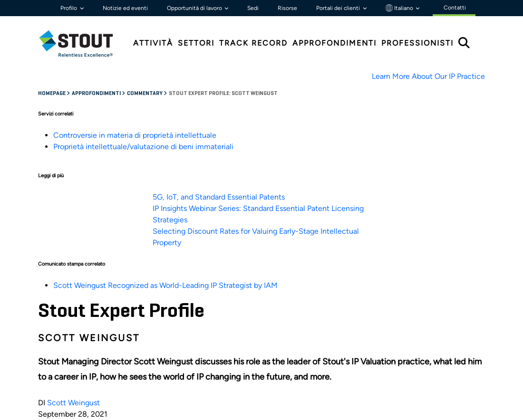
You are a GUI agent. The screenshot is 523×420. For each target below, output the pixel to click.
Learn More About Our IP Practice (428, 76)
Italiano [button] (400, 8)
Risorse (287, 8)
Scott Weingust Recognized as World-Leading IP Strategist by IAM (165, 285)
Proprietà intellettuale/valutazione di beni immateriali (143, 147)
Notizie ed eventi (125, 8)
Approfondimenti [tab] (334, 43)
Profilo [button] (69, 8)
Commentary (145, 94)
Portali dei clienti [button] (339, 8)
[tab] (83, 43)
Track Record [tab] (253, 43)
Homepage (52, 94)
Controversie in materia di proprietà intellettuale (135, 135)
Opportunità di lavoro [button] (195, 8)
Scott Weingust (73, 403)
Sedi (253, 8)
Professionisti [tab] (417, 43)
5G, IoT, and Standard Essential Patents (219, 197)
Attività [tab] (153, 43)
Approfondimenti (97, 94)
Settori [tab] (196, 43)
